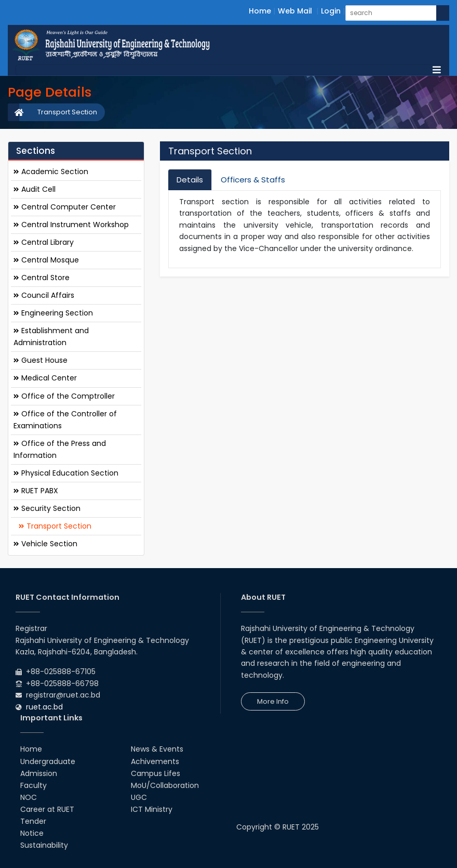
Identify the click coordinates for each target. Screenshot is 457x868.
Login (331, 11)
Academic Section (51, 172)
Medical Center (45, 378)
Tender (33, 821)
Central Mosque (46, 260)
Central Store (42, 278)
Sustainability (44, 845)
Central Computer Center (65, 207)
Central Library (44, 242)
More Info (273, 701)
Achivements (155, 761)
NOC (29, 797)
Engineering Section (53, 313)
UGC (139, 797)
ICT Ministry (152, 809)
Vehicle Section (45, 544)
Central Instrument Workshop (71, 225)
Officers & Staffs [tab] (253, 180)
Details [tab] (190, 180)
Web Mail (295, 11)
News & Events (157, 749)
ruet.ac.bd (44, 707)
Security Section (47, 508)
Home (260, 11)
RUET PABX (36, 491)
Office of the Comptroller (64, 396)
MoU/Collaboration (165, 785)
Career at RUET (47, 809)
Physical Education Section (66, 473)
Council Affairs (44, 295)
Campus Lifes (156, 773)
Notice (32, 833)
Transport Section (67, 112)
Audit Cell (35, 189)
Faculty (33, 785)
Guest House (41, 360)
